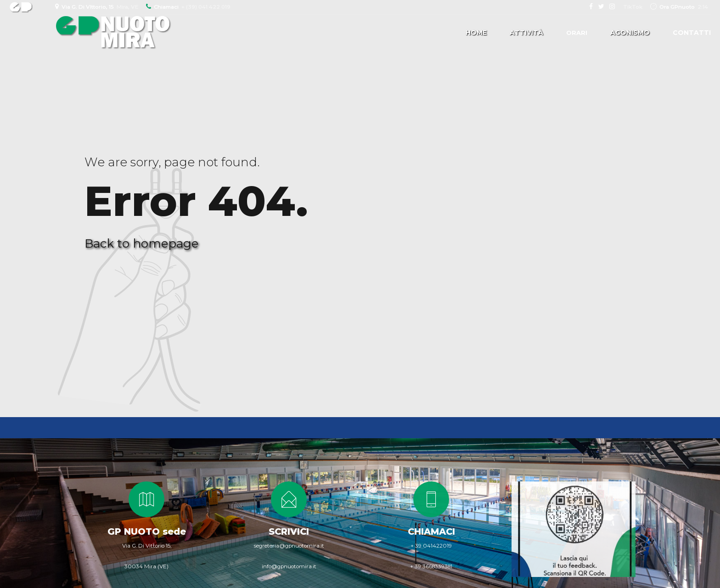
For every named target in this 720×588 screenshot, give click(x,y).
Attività (526, 33)
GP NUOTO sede (147, 531)
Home (476, 33)
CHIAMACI (431, 531)
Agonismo (630, 33)
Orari (577, 33)
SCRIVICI (289, 531)
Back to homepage (141, 243)
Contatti (692, 33)
